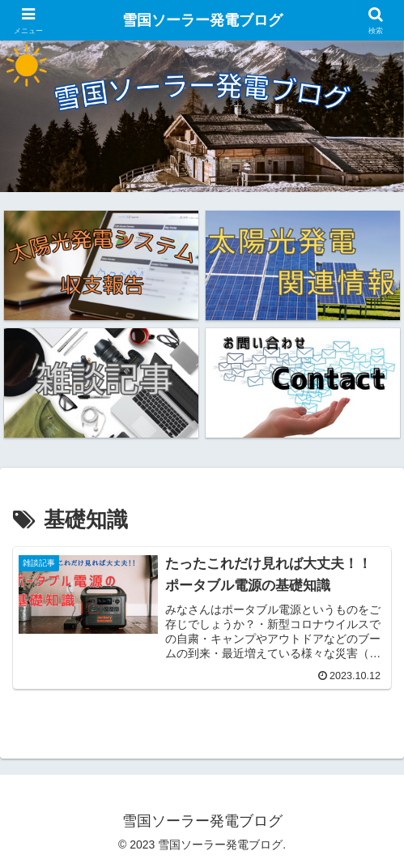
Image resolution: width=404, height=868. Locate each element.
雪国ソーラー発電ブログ (202, 20)
